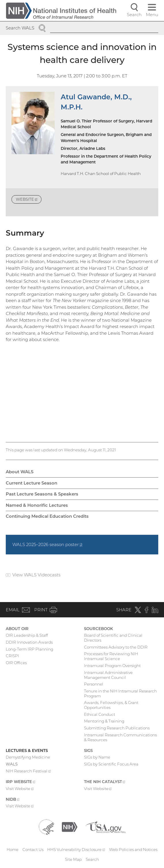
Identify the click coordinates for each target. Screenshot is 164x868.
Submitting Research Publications (117, 728)
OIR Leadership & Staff (27, 635)
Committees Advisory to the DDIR (116, 647)
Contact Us (33, 850)
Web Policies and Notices (133, 850)
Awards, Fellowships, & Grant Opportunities (111, 705)
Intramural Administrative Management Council (108, 675)
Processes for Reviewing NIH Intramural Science (111, 656)
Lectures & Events (27, 750)
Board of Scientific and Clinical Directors (113, 638)
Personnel (94, 684)
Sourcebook (99, 629)
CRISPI (12, 656)
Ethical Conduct (100, 714)
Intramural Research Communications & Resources (120, 737)
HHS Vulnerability (76, 850)
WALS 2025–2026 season (47, 544)
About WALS (20, 472)
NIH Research (28, 772)
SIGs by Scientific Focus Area (111, 764)
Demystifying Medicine (28, 757)
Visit (20, 789)
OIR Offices (16, 663)
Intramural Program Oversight (112, 666)
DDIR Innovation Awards (29, 642)
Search (92, 859)
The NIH (105, 782)
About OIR (17, 629)
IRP (21, 782)
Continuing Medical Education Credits (47, 516)
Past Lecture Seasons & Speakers (42, 494)
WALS (12, 764)
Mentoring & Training (104, 721)
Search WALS (20, 28)
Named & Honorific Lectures (37, 505)
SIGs (88, 750)
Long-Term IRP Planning (29, 649)
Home (13, 850)
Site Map (73, 859)
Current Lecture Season (32, 483)
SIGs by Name (97, 757)
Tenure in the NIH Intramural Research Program (120, 693)
